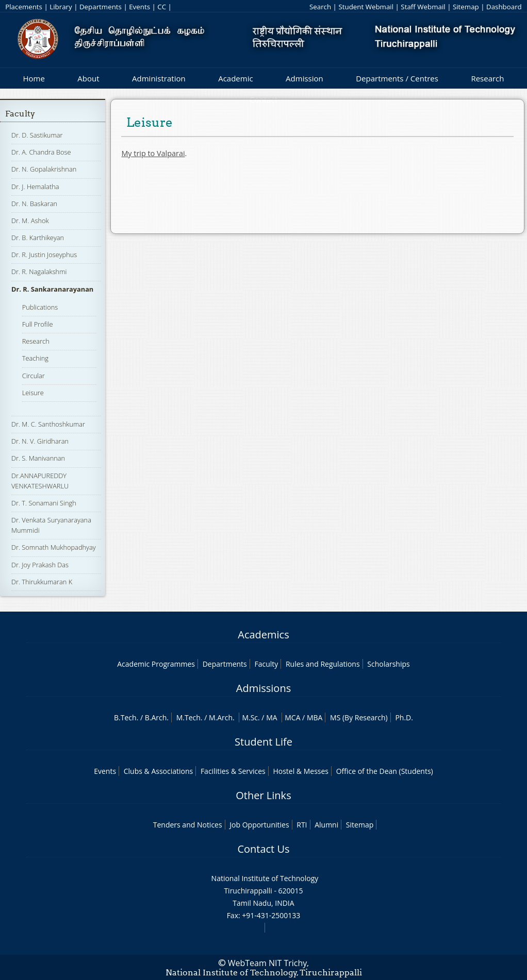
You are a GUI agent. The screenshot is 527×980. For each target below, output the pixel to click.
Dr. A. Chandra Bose (41, 152)
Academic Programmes (156, 664)
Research (487, 78)
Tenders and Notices (188, 825)
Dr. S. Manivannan (38, 458)
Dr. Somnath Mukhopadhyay (54, 547)
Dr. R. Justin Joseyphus (44, 255)
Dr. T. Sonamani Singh (44, 503)
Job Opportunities (259, 825)
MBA (315, 717)
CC (162, 7)
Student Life (263, 742)
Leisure (33, 393)
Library (61, 7)
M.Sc (250, 717)
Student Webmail (366, 7)
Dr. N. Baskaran (34, 204)
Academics (263, 635)
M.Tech (188, 717)
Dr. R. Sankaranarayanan (52, 289)
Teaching (35, 358)
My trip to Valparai (153, 153)
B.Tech (125, 717)
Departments (101, 7)
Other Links (263, 795)
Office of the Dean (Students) (385, 771)
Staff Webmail (423, 7)
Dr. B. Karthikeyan (38, 238)
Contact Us (263, 849)
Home (34, 78)
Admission (304, 78)
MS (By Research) (359, 717)
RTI (302, 825)
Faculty (20, 114)
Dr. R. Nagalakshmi (39, 272)
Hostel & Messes (301, 771)
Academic (235, 78)
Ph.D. (404, 717)
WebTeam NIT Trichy (268, 963)
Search (320, 7)
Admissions (263, 688)
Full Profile (38, 324)
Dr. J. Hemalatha (35, 187)
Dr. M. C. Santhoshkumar (48, 424)
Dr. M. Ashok (30, 221)
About (88, 78)
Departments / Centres (397, 78)
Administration (159, 78)
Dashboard (504, 7)
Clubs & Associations (159, 771)
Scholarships (388, 664)
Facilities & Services (233, 771)
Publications (40, 307)
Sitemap (466, 7)
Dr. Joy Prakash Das (40, 565)
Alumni (326, 825)
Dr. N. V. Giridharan (40, 441)
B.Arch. (157, 717)
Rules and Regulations (323, 664)
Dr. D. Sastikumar (37, 135)
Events (139, 7)
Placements (24, 7)
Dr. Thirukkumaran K (42, 582)
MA (271, 717)
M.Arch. (222, 717)
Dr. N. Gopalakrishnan (44, 169)
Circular (34, 376)
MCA (292, 717)
